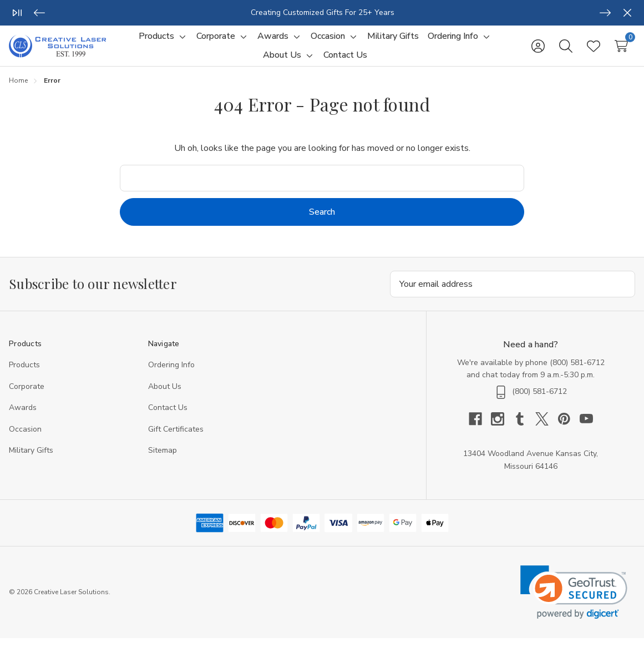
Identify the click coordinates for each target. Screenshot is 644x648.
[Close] (627, 13)
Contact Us (168, 417)
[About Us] (282, 60)
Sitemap (163, 460)
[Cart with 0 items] (621, 51)
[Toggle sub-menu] (181, 42)
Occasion (25, 439)
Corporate (27, 396)
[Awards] (273, 42)
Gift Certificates (176, 439)
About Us (165, 396)
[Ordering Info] (453, 42)
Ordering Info (171, 375)
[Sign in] (538, 51)
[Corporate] (216, 42)
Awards (23, 417)
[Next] (605, 13)
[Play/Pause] (17, 13)
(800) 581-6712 (577, 373)
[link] (574, 602)
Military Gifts (31, 460)
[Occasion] (328, 42)
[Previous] (39, 13)
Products (24, 375)
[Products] (156, 42)
